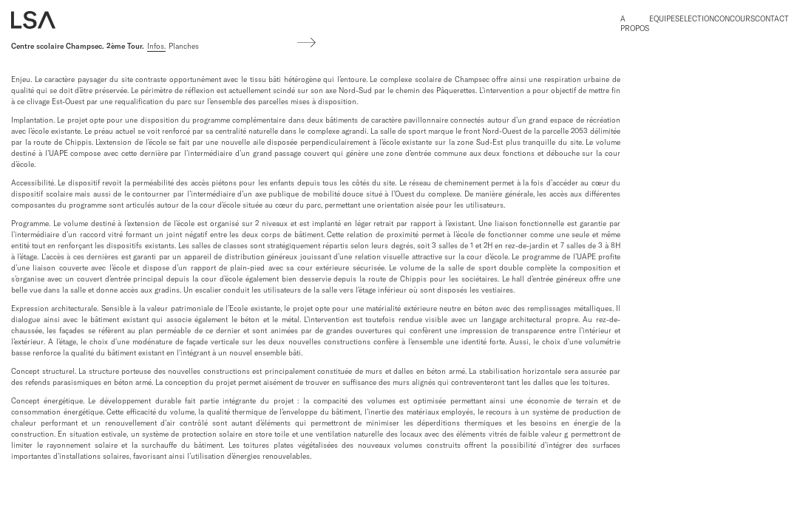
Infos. (156, 46)
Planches (184, 46)
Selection (695, 19)
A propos (635, 24)
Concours (735, 19)
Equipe (662, 19)
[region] (316, 272)
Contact (772, 19)
